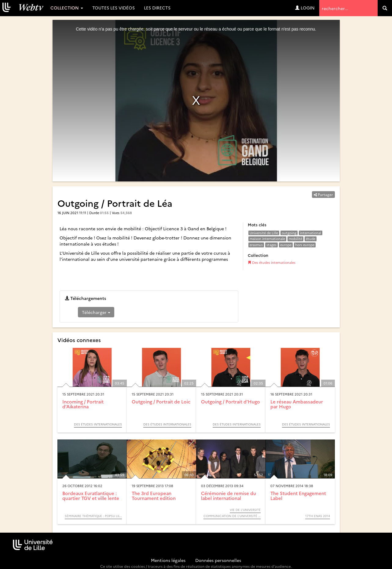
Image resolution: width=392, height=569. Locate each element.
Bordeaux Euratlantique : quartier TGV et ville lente (91, 496)
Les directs (157, 8)
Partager (323, 194)
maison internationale (267, 239)
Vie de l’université (245, 510)
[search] (385, 8)
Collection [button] (67, 8)
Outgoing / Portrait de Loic (161, 401)
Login (305, 8)
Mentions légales (168, 560)
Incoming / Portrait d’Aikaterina (83, 404)
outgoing (289, 233)
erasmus (256, 245)
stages (271, 245)
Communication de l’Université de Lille (232, 516)
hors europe (305, 245)
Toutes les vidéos (114, 8)
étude (311, 239)
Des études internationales (272, 263)
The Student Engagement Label (298, 496)
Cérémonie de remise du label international (229, 496)
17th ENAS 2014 (318, 516)
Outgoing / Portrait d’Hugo (231, 401)
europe (286, 245)
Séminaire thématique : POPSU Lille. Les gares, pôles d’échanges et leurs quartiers (93, 516)
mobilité (295, 239)
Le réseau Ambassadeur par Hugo (297, 404)
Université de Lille (264, 233)
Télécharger (96, 312)
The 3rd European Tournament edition (154, 496)
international (311, 233)
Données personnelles (218, 560)
